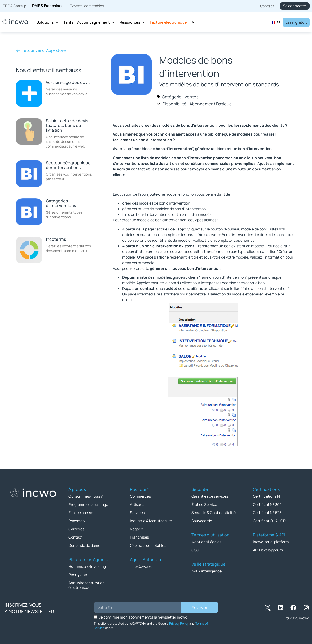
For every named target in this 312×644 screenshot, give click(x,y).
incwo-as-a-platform (271, 542)
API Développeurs (268, 550)
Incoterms (56, 239)
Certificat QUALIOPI (270, 521)
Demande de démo (84, 545)
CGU (195, 550)
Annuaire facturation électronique (87, 585)
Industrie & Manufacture (151, 521)
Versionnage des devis (68, 82)
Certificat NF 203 (267, 504)
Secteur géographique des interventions (68, 165)
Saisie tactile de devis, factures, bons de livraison (68, 125)
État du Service (204, 504)
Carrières (76, 529)
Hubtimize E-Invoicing (87, 566)
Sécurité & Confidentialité (213, 513)
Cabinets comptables (148, 545)
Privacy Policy (179, 623)
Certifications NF (267, 496)
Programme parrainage (88, 504)
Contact (75, 537)
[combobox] (276, 22)
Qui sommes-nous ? (86, 496)
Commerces (140, 496)
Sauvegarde (202, 521)
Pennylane (78, 575)
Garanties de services (210, 496)
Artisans (137, 504)
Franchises (139, 537)
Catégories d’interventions (61, 203)
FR (276, 22)
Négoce (136, 529)
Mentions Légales (206, 542)
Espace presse (81, 513)
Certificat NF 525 (267, 513)
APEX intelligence (206, 571)
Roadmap (77, 521)
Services (137, 513)
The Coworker (142, 566)
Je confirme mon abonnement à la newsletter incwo (143, 617)
